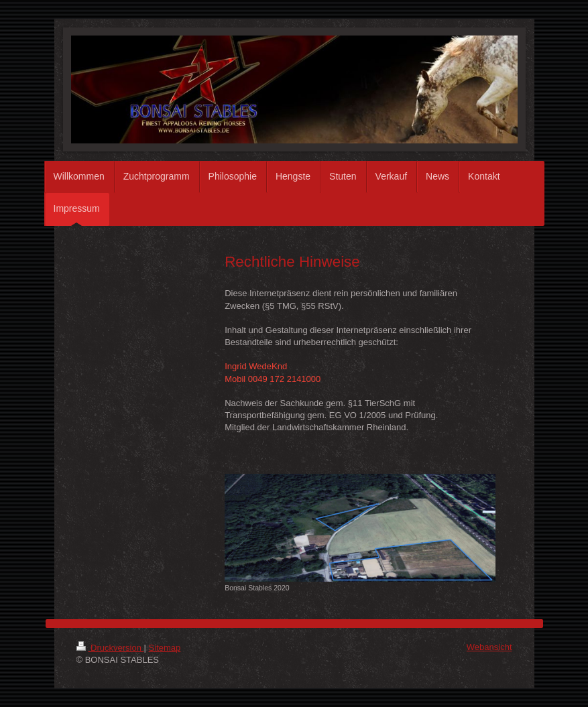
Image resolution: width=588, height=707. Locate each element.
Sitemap (165, 648)
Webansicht (489, 647)
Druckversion (110, 648)
